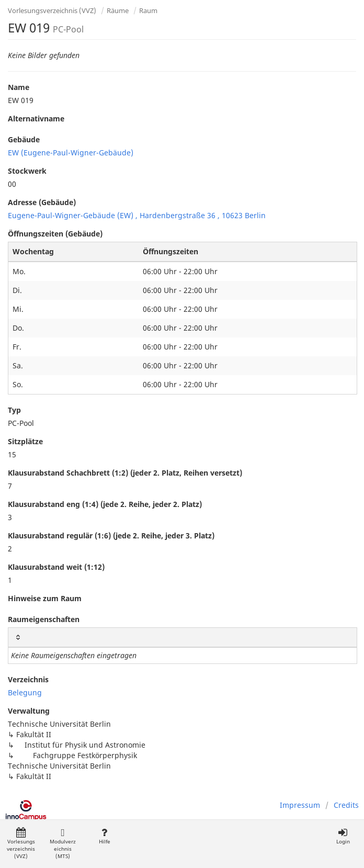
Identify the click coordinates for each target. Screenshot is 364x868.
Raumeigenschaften (44, 619)
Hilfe (104, 836)
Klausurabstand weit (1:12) (56, 567)
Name (19, 87)
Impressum (300, 805)
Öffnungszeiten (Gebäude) (55, 234)
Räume (118, 10)
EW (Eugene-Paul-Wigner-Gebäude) (71, 153)
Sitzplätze (25, 441)
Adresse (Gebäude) (42, 202)
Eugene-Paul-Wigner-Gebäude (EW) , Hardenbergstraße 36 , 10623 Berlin (137, 215)
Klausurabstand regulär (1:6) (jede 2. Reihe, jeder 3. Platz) (111, 536)
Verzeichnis (28, 679)
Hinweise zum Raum (45, 598)
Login (343, 836)
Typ (14, 410)
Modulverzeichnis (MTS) (63, 844)
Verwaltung (29, 711)
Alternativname (36, 119)
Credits (346, 805)
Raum (148, 10)
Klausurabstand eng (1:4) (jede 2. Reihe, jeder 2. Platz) (105, 504)
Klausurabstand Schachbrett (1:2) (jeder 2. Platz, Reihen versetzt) (125, 473)
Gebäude (24, 139)
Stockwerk (27, 171)
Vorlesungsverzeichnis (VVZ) (52, 10)
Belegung (25, 692)
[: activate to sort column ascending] (183, 638)
